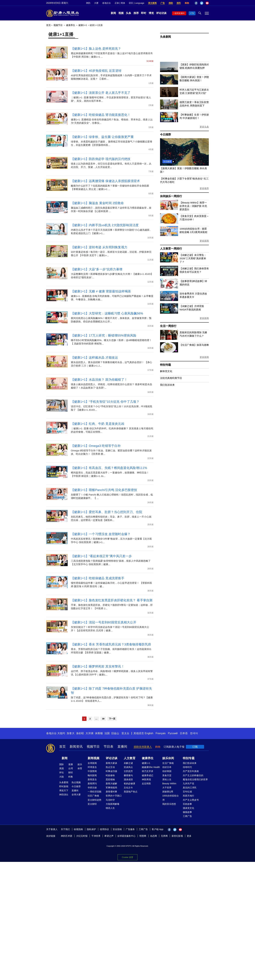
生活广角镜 (168, 763)
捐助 (171, 3)
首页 (48, 25)
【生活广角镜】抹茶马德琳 (194, 345)
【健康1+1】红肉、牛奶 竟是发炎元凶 (98, 424)
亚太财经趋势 (94, 800)
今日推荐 (165, 135)
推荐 (136, 13)
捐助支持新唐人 (143, 747)
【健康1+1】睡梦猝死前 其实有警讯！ (98, 666)
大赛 (96, 3)
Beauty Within (169, 784)
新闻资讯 (76, 747)
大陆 (61, 777)
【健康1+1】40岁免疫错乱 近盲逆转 (96, 71)
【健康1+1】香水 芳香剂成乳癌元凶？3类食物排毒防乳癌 (111, 644)
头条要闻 (64, 782)
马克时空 (110, 800)
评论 (61, 772)
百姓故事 (187, 804)
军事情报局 (111, 788)
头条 (128, 13)
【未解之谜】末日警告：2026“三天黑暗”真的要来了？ (193, 258)
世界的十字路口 (114, 796)
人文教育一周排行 (171, 249)
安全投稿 (117, 829)
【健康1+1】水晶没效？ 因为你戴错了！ (99, 380)
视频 (121, 13)
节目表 (108, 747)
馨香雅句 (128, 775)
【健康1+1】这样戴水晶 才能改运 (94, 358)
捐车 (179, 3)
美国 (61, 768)
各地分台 (107, 3)
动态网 (154, 836)
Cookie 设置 (127, 856)
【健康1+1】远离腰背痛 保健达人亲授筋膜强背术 (105, 181)
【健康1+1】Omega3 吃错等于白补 (96, 446)
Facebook (196, 3)
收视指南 (78, 829)
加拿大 (71, 733)
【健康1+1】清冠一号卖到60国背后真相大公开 (104, 622)
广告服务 (130, 829)
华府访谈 (92, 788)
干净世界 (96, 836)
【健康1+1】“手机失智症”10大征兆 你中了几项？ (105, 402)
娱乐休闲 (168, 758)
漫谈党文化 (188, 808)
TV (193, 13)
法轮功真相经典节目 (171, 378)
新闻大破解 (111, 784)
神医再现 (146, 779)
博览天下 (64, 790)
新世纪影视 (177, 836)
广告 (163, 3)
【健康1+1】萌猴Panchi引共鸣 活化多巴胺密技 (104, 490)
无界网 (164, 836)
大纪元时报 (82, 836)
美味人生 (167, 779)
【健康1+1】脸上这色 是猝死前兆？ (96, 49)
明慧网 (143, 836)
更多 (189, 836)
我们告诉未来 (167, 385)
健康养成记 (148, 775)
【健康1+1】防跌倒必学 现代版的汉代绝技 (101, 159)
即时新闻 (64, 786)
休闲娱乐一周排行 (171, 196)
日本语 (184, 733)
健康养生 (71, 25)
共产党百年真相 (191, 771)
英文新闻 (152, 3)
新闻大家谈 (111, 763)
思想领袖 (110, 779)
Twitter (202, 3)
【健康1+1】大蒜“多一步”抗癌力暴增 (97, 269)
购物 (187, 3)
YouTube (207, 3)
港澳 (71, 764)
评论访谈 (161, 13)
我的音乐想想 (169, 804)
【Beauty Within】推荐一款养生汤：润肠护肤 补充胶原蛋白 (193, 206)
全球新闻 (92, 763)
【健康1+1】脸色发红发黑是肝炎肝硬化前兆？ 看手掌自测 (112, 600)
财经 (71, 772)
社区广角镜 (93, 796)
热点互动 (110, 767)
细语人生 (110, 808)
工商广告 (187, 816)
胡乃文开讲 (148, 771)
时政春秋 (110, 775)
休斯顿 (99, 733)
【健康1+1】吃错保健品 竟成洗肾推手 (98, 578)
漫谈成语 (128, 779)
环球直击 (92, 767)
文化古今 (128, 788)
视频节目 (58, 25)
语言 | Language (136, 3)
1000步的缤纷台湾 (171, 798)
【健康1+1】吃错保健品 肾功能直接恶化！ (101, 115)
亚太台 (125, 733)
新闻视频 (94, 758)
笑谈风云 (128, 767)
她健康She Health (151, 767)
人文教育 (130, 758)
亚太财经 (92, 804)
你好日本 (167, 767)
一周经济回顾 (94, 792)
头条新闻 (165, 37)
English (149, 733)
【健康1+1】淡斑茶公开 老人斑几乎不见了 (101, 93)
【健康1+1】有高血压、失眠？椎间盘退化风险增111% (109, 468)
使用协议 (104, 829)
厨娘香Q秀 (168, 792)
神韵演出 (64, 795)
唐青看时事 (111, 792)
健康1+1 (83, 25)
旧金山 (115, 733)
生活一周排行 (168, 326)
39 (103, 719)
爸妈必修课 (129, 784)
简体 (123, 3)
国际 (61, 764)
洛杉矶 (80, 733)
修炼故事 (187, 812)
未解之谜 (128, 763)
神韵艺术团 (67, 836)
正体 (117, 3)
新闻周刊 (92, 784)
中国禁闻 (92, 771)
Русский (173, 733)
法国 (107, 733)
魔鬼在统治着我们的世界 (195, 779)
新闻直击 (92, 779)
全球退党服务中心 (126, 836)
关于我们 (65, 829)
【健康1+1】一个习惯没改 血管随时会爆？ (101, 534)
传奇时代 (187, 767)
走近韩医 (146, 784)
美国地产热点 (131, 792)
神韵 (88, 3)
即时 (144, 13)
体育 (80, 768)
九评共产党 (188, 784)
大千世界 (167, 788)
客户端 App (158, 829)
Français (161, 733)
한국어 (194, 733)
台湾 (71, 768)
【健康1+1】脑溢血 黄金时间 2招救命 (97, 203)
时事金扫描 (111, 771)
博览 (151, 13)
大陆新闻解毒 (113, 804)
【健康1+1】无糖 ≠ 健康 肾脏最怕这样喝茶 (101, 291)
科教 (71, 777)
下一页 (112, 719)
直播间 (122, 747)
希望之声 (109, 836)
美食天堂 (167, 775)
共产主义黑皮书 (191, 800)
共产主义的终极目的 (193, 775)
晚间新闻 (92, 775)
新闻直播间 (180, 13)
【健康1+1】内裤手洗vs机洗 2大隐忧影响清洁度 (105, 225)
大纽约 (61, 733)
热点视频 (76, 782)
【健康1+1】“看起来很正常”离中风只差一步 (101, 556)
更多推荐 (204, 188)
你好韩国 (167, 771)
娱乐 (80, 764)
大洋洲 (89, 733)
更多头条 (204, 127)
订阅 (195, 747)
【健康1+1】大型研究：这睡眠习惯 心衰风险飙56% (107, 313)
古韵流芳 (128, 771)
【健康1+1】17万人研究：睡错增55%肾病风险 (104, 335)
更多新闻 (204, 241)
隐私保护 (91, 829)
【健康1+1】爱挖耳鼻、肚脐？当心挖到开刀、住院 (107, 512)
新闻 (113, 13)
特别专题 (165, 365)
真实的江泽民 (190, 788)
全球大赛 (76, 795)
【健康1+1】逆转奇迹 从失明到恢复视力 (99, 247)
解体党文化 (166, 371)
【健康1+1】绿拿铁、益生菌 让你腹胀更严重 (102, 137)
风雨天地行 (188, 796)
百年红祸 (187, 792)
